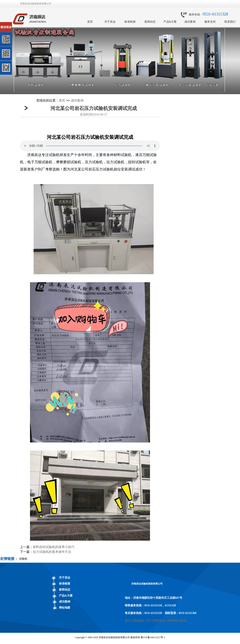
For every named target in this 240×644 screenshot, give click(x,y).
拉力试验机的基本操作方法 (52, 552)
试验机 (23, 559)
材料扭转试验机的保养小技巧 (54, 547)
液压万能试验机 (135, 621)
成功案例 (190, 22)
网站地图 (65, 608)
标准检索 (130, 22)
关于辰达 (110, 22)
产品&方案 (170, 22)
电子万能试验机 (156, 621)
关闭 (20, 24)
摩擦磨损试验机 (177, 621)
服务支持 (210, 22)
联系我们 (230, 22)
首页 (90, 22)
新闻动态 (150, 22)
